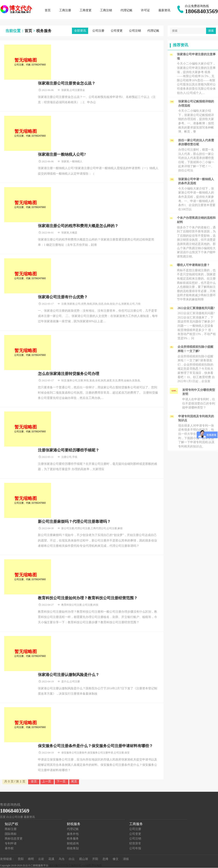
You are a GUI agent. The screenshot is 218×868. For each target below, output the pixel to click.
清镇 (126, 859)
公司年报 (135, 849)
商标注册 (11, 829)
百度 (3, 817)
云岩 (41, 859)
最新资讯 (165, 11)
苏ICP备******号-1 (60, 866)
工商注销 (106, 11)
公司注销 (135, 31)
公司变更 (117, 31)
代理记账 (127, 11)
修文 (116, 859)
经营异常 (135, 844)
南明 (31, 859)
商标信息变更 (14, 839)
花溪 (51, 859)
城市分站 (76, 866)
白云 (72, 859)
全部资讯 (80, 31)
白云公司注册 (15, 817)
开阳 (95, 859)
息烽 (105, 859)
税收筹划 (73, 849)
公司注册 (98, 31)
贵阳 (21, 859)
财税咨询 (73, 844)
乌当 (62, 859)
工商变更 (86, 11)
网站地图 (97, 866)
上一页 (47, 782)
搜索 (211, 31)
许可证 (146, 11)
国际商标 (11, 834)
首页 (48, 11)
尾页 (74, 782)
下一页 (62, 782)
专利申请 (11, 844)
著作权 (9, 849)
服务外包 (73, 834)
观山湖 (83, 859)
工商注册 (65, 11)
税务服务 (44, 31)
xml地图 (86, 866)
